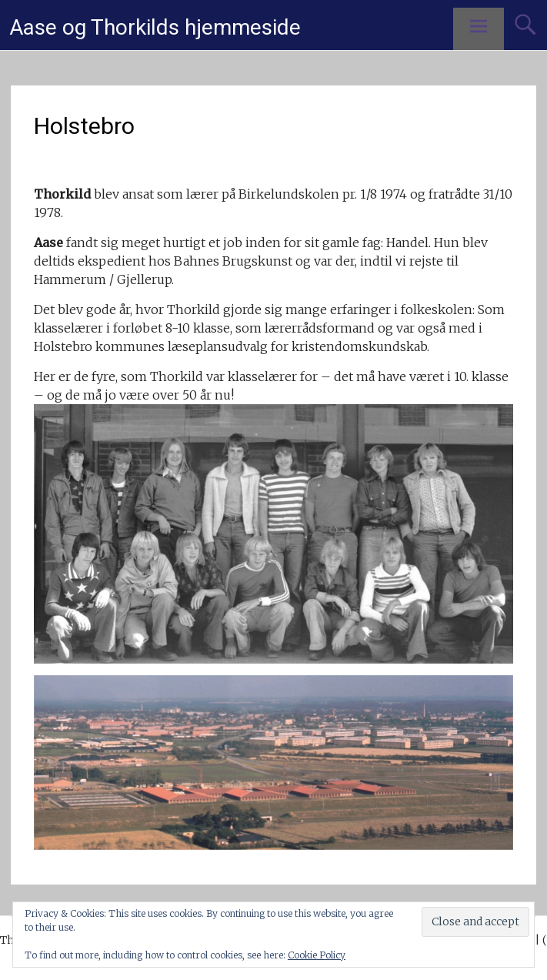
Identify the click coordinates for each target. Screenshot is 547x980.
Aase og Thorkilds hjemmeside (155, 27)
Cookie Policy (317, 955)
